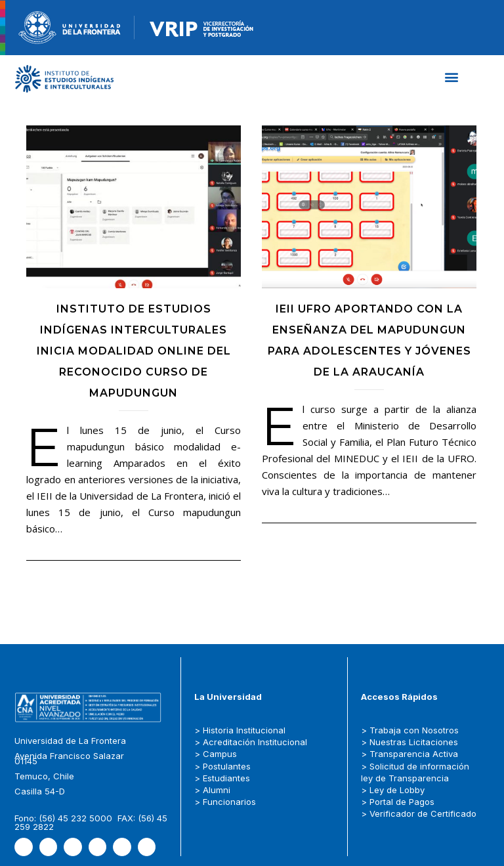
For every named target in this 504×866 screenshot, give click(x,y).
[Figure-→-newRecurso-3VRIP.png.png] (135, 28)
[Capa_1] (64, 79)
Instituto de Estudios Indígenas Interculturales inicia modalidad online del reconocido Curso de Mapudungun (134, 350)
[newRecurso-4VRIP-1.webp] (202, 28)
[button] (452, 77)
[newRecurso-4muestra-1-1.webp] (70, 28)
